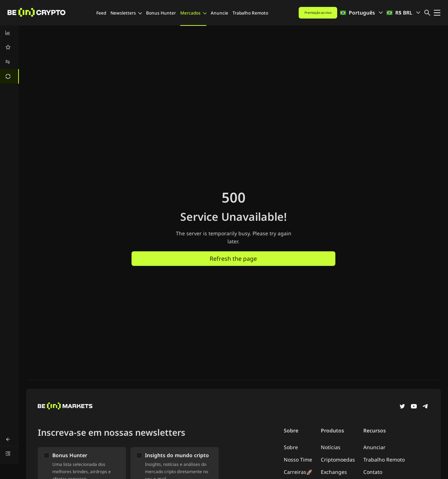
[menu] (9, 55)
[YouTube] (414, 407)
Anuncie (219, 13)
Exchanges (334, 472)
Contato (373, 472)
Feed (101, 13)
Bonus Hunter (161, 13)
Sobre (291, 447)
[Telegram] (425, 407)
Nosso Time (298, 460)
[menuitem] (9, 33)
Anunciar (374, 447)
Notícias (331, 447)
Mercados (193, 13)
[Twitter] (402, 407)
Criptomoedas (338, 460)
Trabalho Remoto (250, 13)
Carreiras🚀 (298, 472)
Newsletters (126, 13)
